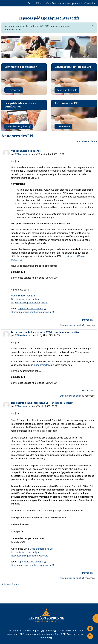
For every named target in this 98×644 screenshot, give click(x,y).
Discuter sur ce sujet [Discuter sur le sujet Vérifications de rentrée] (71, 325)
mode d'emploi (42, 365)
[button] (29, 3)
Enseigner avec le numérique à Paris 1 (42, 634)
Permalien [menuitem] (87, 320)
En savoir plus (14, 90)
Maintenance (63, 126)
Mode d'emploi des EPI (23, 296)
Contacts (49, 631)
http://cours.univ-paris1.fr (30, 309)
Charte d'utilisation (68, 631)
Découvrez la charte (67, 90)
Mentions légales (31, 631)
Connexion (90, 3)
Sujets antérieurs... (11, 584)
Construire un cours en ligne (26, 299)
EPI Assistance (23, 154)
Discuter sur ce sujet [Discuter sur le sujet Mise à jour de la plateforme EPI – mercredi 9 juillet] (71, 578)
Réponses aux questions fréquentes (30, 303)
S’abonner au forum (87, 141)
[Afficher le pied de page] (90, 636)
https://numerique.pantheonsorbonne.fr (31, 312)
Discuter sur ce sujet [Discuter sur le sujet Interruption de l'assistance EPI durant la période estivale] (71, 396)
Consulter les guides (17, 126)
